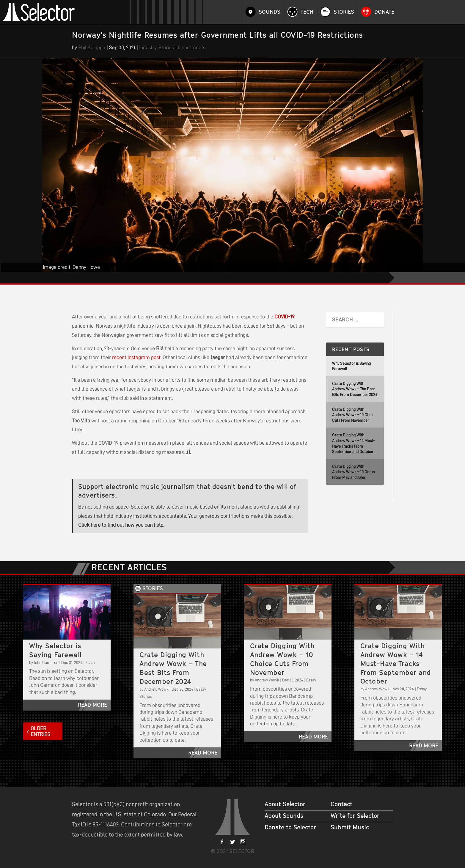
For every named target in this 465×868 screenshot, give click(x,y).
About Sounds (284, 816)
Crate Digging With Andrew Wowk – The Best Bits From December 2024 (355, 389)
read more (92, 705)
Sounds (270, 12)
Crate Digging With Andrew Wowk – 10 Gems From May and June (353, 472)
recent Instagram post (136, 357)
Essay (90, 662)
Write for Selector (355, 816)
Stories (344, 12)
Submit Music (350, 827)
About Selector (285, 804)
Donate (384, 12)
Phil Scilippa (92, 48)
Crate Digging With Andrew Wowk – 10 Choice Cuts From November (354, 415)
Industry (148, 48)
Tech (307, 12)
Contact (341, 804)
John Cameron (46, 662)
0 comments (192, 48)
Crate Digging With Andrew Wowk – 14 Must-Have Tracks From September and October (396, 663)
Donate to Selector (290, 827)
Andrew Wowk (156, 689)
